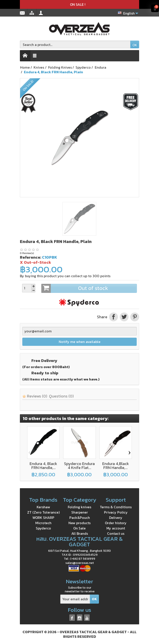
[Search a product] (75, 44)
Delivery (116, 518)
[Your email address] (75, 599)
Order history (116, 523)
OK (135, 45)
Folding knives (79, 507)
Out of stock (89, 288)
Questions (61, 396)
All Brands (80, 533)
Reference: (30, 257)
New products (79, 523)
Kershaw (43, 507)
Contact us (116, 533)
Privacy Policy (116, 512)
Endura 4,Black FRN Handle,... (116, 466)
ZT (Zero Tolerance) (43, 512)
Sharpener (80, 512)
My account (116, 528)
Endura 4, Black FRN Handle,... (43, 466)
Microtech (43, 523)
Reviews (35, 396)
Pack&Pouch (80, 518)
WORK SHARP (43, 518)
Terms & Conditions (116, 507)
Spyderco (43, 528)
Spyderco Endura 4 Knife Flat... (79, 466)
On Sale (79, 528)
